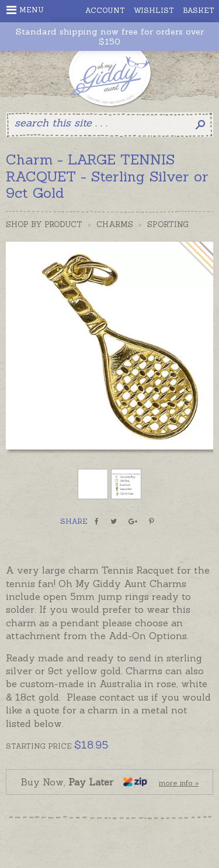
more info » (179, 783)
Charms (115, 224)
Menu (25, 10)
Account (105, 10)
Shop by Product (44, 224)
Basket (199, 10)
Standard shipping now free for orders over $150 (110, 37)
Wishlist (154, 10)
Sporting (168, 224)
